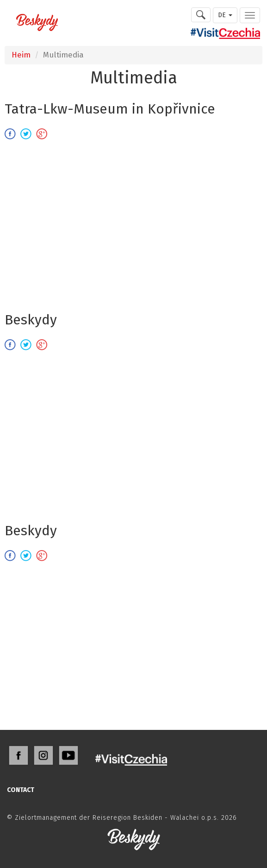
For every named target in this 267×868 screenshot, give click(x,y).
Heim (21, 55)
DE (225, 15)
